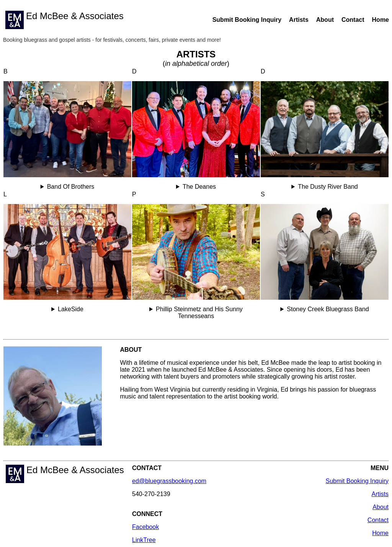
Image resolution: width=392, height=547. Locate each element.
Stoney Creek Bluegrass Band (328, 309)
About (325, 20)
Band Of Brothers (71, 187)
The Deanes (199, 187)
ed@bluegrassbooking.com (169, 481)
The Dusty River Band (328, 187)
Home (381, 20)
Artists (299, 20)
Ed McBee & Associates (65, 20)
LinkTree (144, 540)
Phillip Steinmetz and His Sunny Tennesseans (199, 313)
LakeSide (71, 309)
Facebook (145, 527)
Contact (353, 20)
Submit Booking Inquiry (247, 20)
